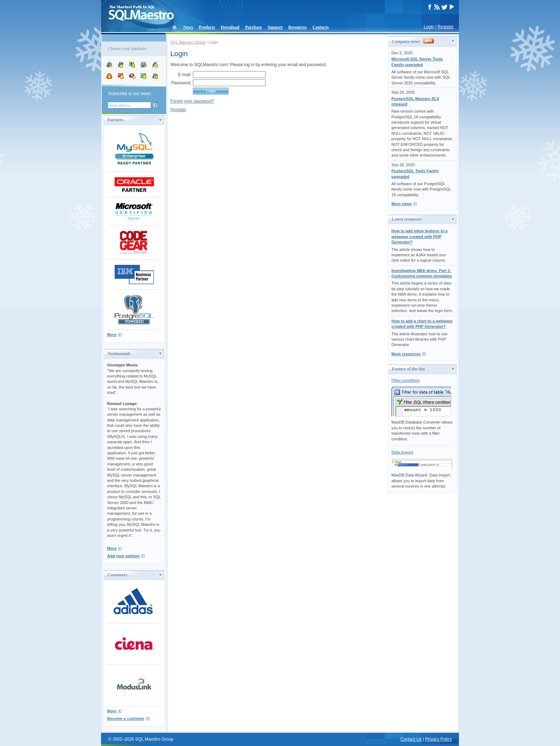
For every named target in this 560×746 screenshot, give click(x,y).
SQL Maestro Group (188, 42)
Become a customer (126, 718)
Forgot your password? (192, 101)
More (112, 335)
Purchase (253, 27)
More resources (406, 354)
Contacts (321, 27)
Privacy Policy (438, 739)
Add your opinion (123, 556)
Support (275, 27)
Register (446, 27)
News (188, 27)
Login (429, 27)
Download (230, 27)
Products (207, 27)
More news (402, 204)
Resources (297, 27)
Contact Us (411, 739)
